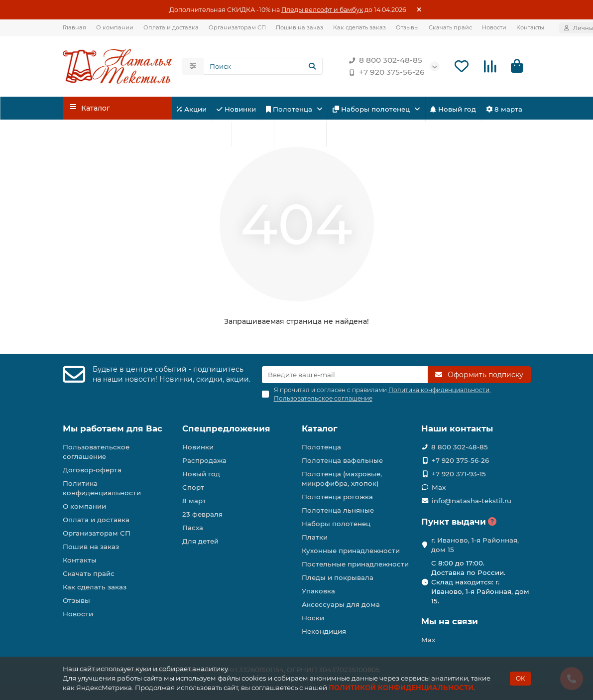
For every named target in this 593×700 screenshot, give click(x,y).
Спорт (253, 134)
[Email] (345, 375)
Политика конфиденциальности (102, 488)
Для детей (300, 134)
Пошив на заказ (299, 27)
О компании (115, 27)
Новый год (453, 109)
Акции (192, 109)
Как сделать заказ (359, 27)
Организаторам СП (237, 27)
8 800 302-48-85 (384, 60)
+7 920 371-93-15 (459, 474)
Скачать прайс (450, 27)
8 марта (504, 109)
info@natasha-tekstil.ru (472, 501)
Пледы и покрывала (338, 577)
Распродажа (204, 460)
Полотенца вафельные (342, 460)
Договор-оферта (92, 470)
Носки (313, 618)
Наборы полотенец (372, 109)
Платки (315, 537)
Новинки (236, 109)
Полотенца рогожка (337, 497)
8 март (194, 501)
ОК (520, 678)
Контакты (530, 27)
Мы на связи (450, 621)
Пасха (345, 134)
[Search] (263, 66)
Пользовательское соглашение (96, 452)
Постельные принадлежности (355, 564)
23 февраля (202, 134)
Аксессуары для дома (341, 604)
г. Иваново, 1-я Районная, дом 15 (475, 545)
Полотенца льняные (338, 510)
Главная (74, 27)
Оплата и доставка (171, 27)
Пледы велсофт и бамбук (322, 10)
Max (439, 487)
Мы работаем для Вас (113, 428)
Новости (494, 27)
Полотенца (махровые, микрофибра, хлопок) (342, 479)
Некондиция (324, 631)
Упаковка (318, 591)
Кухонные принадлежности (351, 551)
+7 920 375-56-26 (385, 72)
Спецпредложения (226, 428)
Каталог (320, 428)
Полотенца (290, 109)
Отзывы (407, 27)
